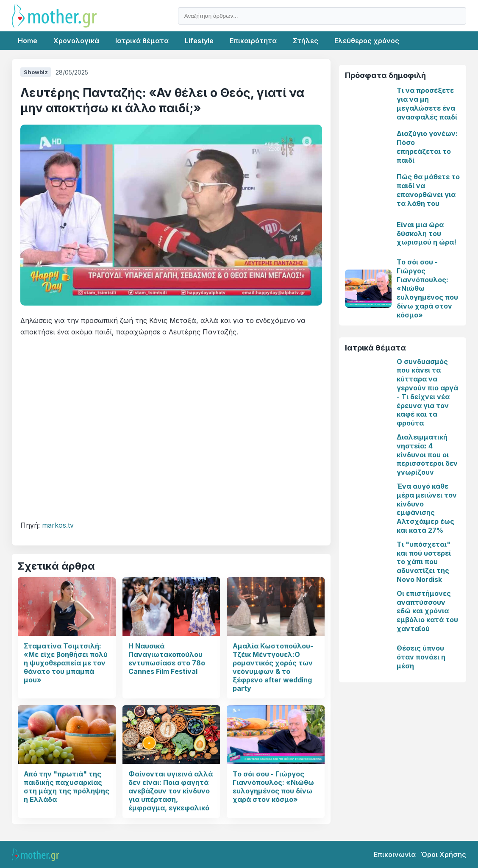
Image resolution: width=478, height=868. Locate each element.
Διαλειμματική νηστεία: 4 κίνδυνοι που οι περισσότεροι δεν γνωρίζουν (427, 455)
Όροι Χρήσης (443, 854)
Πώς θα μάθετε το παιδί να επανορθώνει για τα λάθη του (428, 190)
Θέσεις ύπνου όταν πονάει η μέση (421, 657)
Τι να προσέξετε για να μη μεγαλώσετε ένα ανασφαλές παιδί (427, 103)
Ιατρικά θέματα (142, 41)
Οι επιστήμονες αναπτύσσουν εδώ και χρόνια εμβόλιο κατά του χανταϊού (427, 611)
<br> (171, 428)
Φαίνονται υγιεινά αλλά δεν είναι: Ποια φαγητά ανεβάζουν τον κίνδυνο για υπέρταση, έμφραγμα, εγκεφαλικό (171, 791)
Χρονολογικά (76, 41)
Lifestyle (199, 41)
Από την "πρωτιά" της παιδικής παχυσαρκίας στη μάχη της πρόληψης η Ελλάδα (67, 787)
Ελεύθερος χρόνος (367, 41)
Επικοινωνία (395, 854)
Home (28, 41)
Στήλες (306, 41)
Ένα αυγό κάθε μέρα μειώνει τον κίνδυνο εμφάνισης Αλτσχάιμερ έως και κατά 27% (427, 508)
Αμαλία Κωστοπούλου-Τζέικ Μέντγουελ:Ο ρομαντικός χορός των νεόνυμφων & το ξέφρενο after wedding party (273, 667)
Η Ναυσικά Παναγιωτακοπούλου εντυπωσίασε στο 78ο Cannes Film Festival (167, 659)
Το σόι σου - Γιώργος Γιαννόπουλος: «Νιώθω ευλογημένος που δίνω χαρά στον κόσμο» (273, 787)
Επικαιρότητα (253, 41)
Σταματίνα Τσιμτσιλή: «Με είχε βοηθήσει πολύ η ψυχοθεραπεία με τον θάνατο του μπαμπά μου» (66, 663)
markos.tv (58, 525)
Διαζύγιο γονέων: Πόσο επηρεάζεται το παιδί (427, 147)
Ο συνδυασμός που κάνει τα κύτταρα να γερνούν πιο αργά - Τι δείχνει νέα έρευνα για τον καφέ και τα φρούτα (427, 392)
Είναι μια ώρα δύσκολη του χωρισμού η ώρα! (427, 234)
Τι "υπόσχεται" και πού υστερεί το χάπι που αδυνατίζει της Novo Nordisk (424, 562)
